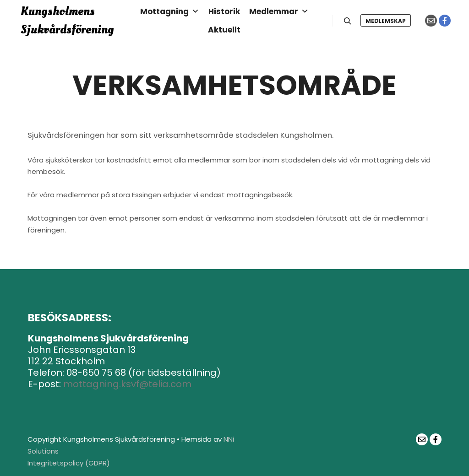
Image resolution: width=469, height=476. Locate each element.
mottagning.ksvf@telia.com (127, 384)
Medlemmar (279, 11)
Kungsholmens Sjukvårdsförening (67, 21)
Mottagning (170, 11)
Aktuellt (224, 30)
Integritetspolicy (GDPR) (69, 463)
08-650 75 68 (96, 373)
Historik (224, 11)
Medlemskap (386, 21)
